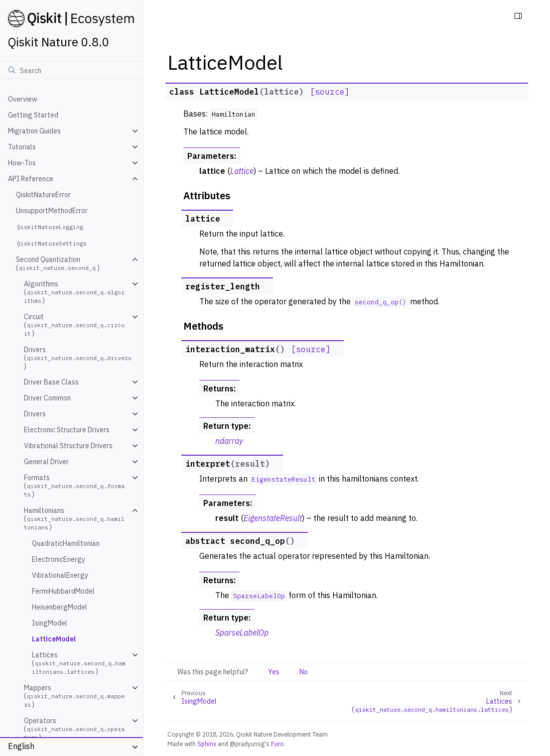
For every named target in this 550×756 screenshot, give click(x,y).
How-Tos (22, 163)
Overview (23, 99)
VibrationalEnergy (60, 575)
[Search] (71, 70)
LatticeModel (54, 639)
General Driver (46, 462)
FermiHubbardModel (63, 591)
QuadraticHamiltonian (66, 543)
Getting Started (33, 115)
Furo (277, 744)
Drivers (35, 414)
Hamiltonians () (74, 519)
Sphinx (207, 744)
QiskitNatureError (43, 195)
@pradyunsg (247, 744)
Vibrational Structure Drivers (68, 446)
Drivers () (78, 358)
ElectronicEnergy (59, 559)
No (304, 672)
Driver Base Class (51, 382)
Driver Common (47, 398)
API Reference (31, 179)
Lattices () (79, 663)
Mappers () (74, 696)
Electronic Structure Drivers (67, 430)
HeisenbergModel (60, 607)
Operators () (74, 729)
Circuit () (74, 325)
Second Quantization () (58, 263)
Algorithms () (74, 292)
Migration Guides (34, 131)
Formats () (74, 486)
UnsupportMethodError (52, 211)
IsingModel (50, 623)
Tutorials (22, 147)
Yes (274, 672)
